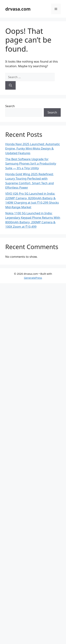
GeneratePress (33, 278)
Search (10, 106)
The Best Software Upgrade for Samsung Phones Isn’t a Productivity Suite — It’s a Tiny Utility (31, 164)
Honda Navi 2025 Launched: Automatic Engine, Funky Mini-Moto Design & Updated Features (33, 148)
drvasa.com (18, 9)
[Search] (10, 85)
